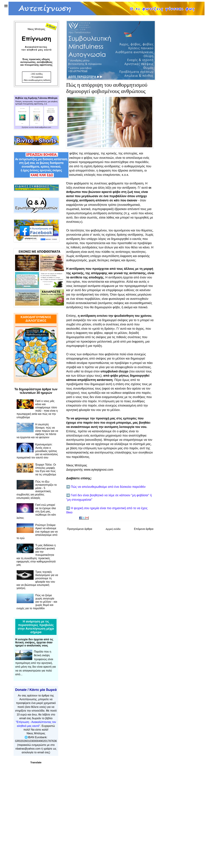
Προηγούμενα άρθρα (80, 529)
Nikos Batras (24, 379)
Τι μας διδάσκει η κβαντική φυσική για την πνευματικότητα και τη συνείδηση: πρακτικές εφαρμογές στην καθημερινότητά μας (36, 555)
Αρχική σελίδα (113, 529)
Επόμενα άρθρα (144, 529)
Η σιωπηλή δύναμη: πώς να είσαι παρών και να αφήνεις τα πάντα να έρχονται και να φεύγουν (37, 431)
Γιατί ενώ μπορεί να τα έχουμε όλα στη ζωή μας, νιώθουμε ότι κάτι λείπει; (36, 511)
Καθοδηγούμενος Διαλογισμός (41, 379)
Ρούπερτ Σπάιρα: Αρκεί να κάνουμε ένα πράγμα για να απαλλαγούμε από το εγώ (37, 532)
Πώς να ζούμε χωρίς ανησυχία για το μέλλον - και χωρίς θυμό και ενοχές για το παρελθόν (37, 602)
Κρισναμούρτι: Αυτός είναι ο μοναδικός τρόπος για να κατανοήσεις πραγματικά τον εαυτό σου (37, 451)
